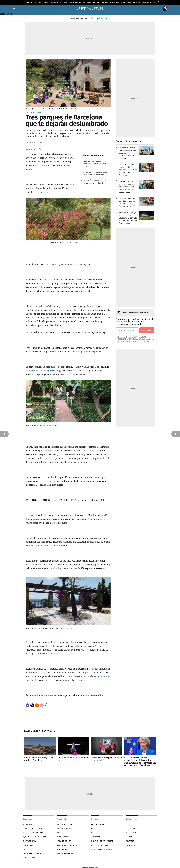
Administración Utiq (102, 849)
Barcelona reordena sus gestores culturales (77, 2)
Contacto (96, 828)
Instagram (131, 833)
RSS (93, 833)
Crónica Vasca (64, 828)
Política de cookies (101, 845)
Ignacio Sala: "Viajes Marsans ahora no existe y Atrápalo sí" (95, 164)
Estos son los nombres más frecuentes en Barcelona (95, 173)
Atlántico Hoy (64, 841)
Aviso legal (97, 837)
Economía (28, 845)
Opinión (27, 849)
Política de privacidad (102, 841)
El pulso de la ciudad (34, 833)
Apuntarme (147, 330)
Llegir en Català (7, 14)
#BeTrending (29, 858)
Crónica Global (65, 824)
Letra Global (64, 837)
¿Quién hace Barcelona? (35, 837)
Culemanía (62, 833)
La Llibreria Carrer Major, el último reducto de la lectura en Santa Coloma (117, 2)
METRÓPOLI (31, 149)
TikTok (129, 837)
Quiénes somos (99, 824)
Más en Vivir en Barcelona (40, 731)
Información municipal (35, 854)
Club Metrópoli (65, 854)
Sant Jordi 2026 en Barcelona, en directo (48, 2)
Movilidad (28, 824)
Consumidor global (67, 845)
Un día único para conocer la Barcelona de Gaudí (95, 182)
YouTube (130, 841)
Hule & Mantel (64, 849)
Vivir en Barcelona (33, 112)
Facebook (130, 828)
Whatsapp (130, 845)
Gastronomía (30, 841)
